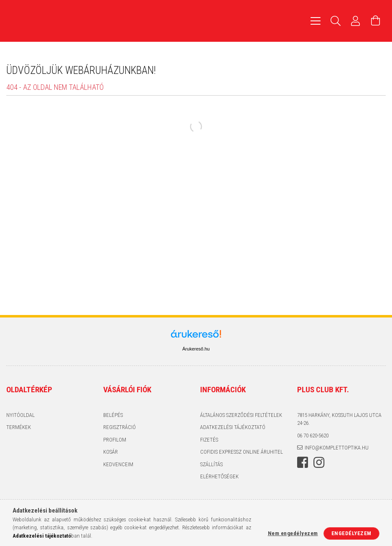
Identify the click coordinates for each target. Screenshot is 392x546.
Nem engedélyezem (293, 533)
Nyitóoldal (20, 415)
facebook (303, 462)
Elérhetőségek (219, 476)
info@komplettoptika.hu (337, 448)
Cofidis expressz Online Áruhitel (242, 452)
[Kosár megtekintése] (376, 21)
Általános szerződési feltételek (241, 415)
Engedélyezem (351, 533)
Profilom (115, 440)
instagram (319, 462)
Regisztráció (120, 427)
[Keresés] (336, 21)
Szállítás (211, 464)
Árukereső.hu (196, 349)
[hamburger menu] (316, 21)
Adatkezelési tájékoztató (233, 427)
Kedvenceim (118, 464)
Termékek (19, 427)
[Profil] (356, 21)
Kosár (111, 452)
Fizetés (209, 440)
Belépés (113, 415)
